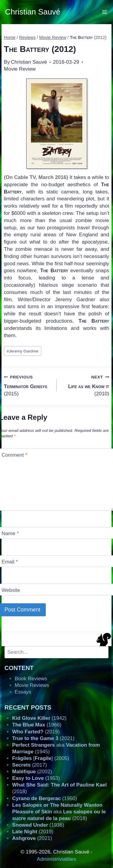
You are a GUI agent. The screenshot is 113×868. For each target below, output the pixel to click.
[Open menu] (105, 12)
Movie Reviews (32, 685)
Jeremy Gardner (23, 351)
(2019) (36, 732)
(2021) (43, 738)
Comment (14, 455)
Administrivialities (56, 859)
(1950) (44, 798)
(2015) (28, 385)
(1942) (39, 718)
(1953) (36, 778)
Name (10, 533)
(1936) (38, 825)
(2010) (86, 385)
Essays (23, 692)
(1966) (37, 725)
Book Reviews (31, 679)
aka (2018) (59, 812)
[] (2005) (41, 758)
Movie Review (20, 69)
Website (11, 590)
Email (10, 562)
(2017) (29, 765)
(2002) (32, 772)
